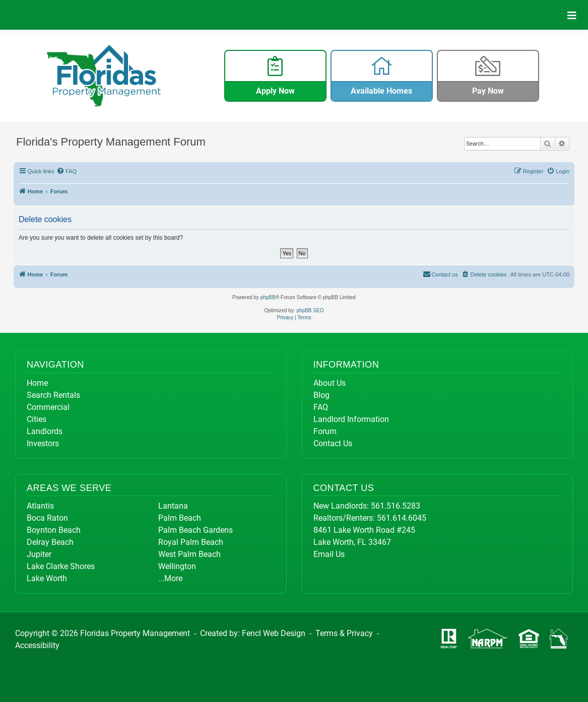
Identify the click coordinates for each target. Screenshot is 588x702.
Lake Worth (47, 578)
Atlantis (40, 506)
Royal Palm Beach (191, 542)
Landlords (45, 431)
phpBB (268, 297)
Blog (321, 395)
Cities (37, 419)
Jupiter (39, 554)
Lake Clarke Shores (61, 566)
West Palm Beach (189, 554)
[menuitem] (67, 171)
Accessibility (37, 645)
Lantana (173, 506)
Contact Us (333, 443)
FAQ (321, 407)
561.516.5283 (396, 506)
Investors (43, 443)
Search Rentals (53, 395)
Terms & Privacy (344, 633)
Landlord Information (351, 419)
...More (170, 578)
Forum (325, 431)
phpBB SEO (310, 310)
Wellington (177, 566)
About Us (330, 383)
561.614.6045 (402, 518)
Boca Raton (47, 518)
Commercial (48, 407)
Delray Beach (50, 542)
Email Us (329, 554)
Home (37, 383)
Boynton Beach (54, 530)
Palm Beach (180, 518)
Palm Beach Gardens (195, 530)
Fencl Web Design (274, 633)
